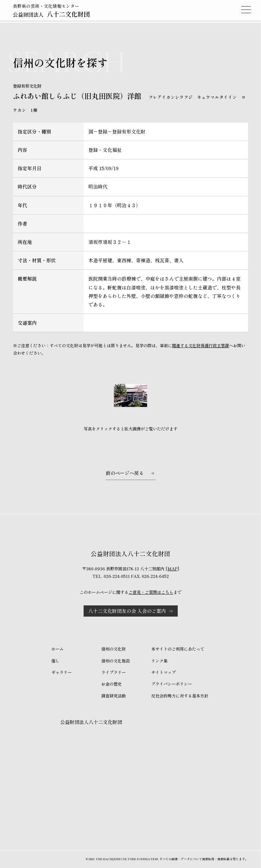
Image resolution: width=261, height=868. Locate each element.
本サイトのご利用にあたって (178, 649)
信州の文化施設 (116, 661)
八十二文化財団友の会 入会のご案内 (127, 611)
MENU (246, 10)
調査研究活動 (114, 696)
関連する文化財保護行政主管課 (201, 346)
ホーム (57, 649)
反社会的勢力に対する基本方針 (180, 696)
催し (55, 661)
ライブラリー (114, 672)
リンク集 (159, 661)
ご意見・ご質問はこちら (151, 592)
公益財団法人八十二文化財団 (91, 722)
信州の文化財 (114, 649)
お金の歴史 (111, 684)
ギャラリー (62, 672)
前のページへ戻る (125, 473)
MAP (172, 569)
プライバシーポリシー (172, 684)
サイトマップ (163, 672)
